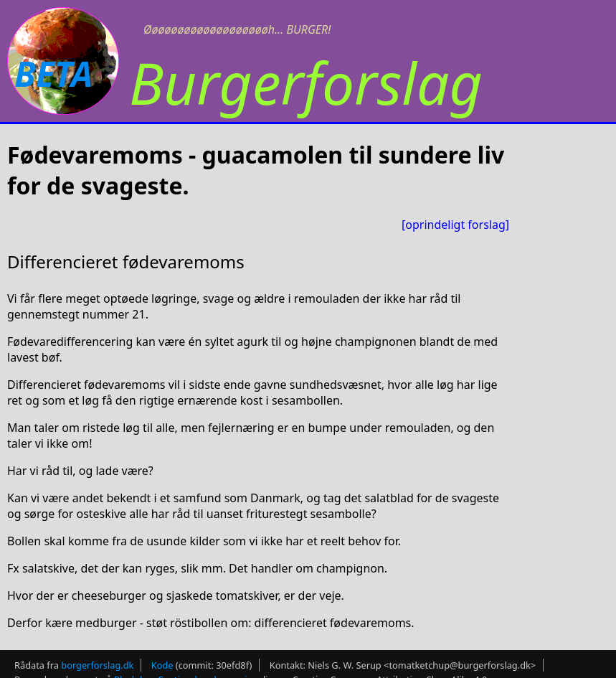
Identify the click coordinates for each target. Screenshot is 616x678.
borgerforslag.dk (97, 665)
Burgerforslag (306, 82)
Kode (162, 665)
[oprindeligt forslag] (455, 225)
